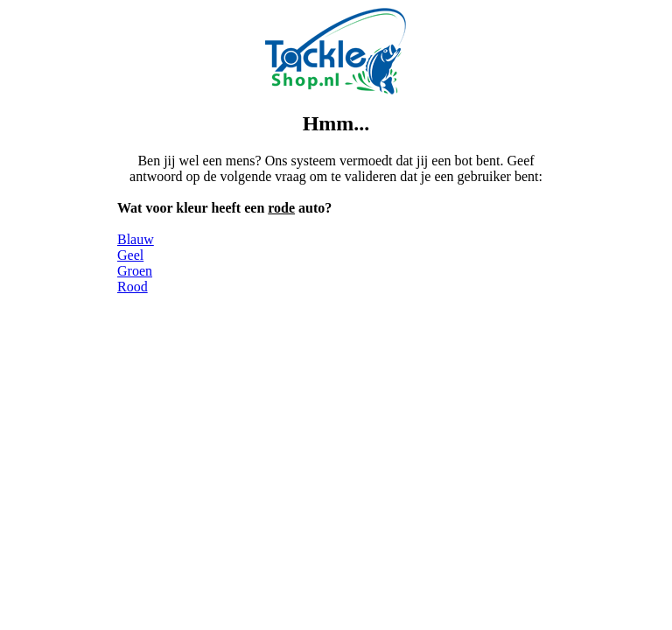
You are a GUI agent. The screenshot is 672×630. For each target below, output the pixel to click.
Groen (135, 271)
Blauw (136, 239)
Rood (133, 287)
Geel (130, 255)
